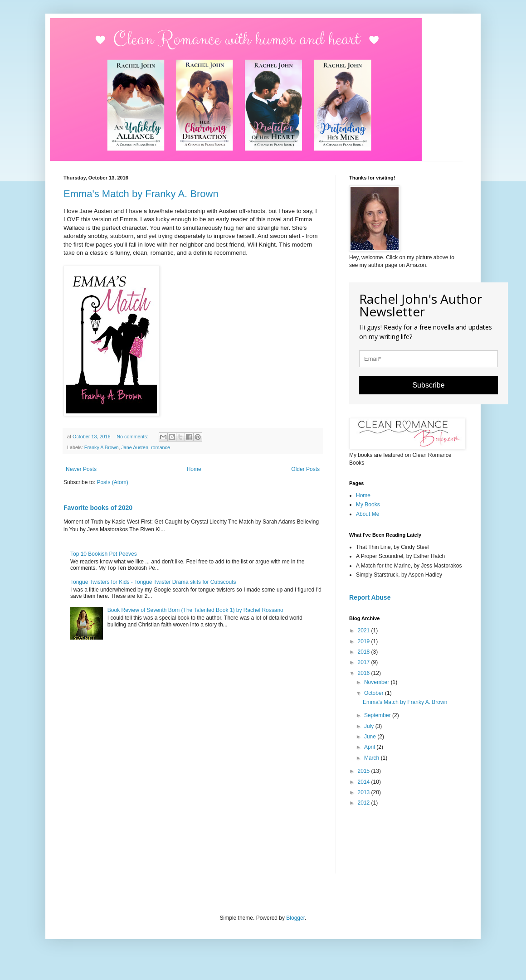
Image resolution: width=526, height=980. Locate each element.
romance (161, 447)
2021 (365, 631)
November (377, 682)
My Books (368, 505)
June (371, 737)
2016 (365, 673)
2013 (365, 792)
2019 (365, 641)
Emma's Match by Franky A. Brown (141, 194)
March (373, 758)
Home (194, 469)
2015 (365, 771)
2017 (365, 662)
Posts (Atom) (112, 482)
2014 (365, 782)
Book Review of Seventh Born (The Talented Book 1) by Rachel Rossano (195, 610)
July (370, 726)
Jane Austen (134, 447)
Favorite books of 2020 (98, 508)
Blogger (295, 918)
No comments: (133, 437)
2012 (365, 803)
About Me (368, 514)
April (370, 747)
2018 (365, 652)
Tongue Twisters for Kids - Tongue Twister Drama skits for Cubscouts (153, 582)
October (375, 693)
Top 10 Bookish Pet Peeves (104, 554)
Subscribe (428, 385)
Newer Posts (81, 469)
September (378, 715)
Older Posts (305, 469)
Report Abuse (370, 597)
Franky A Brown (102, 447)
